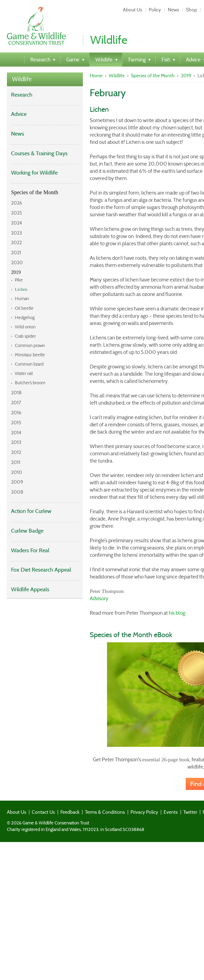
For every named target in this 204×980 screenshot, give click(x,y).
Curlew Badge (27, 531)
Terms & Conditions (105, 812)
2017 (16, 403)
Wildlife (22, 79)
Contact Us (43, 812)
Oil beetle (24, 308)
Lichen (21, 289)
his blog (177, 613)
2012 (16, 452)
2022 (16, 242)
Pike (19, 280)
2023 (17, 233)
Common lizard (29, 364)
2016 (16, 413)
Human (22, 299)
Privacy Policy (144, 812)
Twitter (190, 812)
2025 (17, 213)
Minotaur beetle (30, 355)
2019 (16, 272)
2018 (16, 393)
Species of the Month (35, 192)
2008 (17, 492)
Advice (19, 114)
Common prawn (30, 345)
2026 (17, 203)
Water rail (24, 373)
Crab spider (25, 336)
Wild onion (25, 327)
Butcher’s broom (30, 383)
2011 (16, 462)
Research (22, 95)
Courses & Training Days (39, 153)
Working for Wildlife (34, 173)
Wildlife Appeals (30, 589)
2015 (16, 423)
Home (96, 76)
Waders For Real (30, 550)
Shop (192, 10)
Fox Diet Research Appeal (41, 570)
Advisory (99, 598)
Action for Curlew (31, 511)
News (173, 10)
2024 (17, 223)
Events (171, 812)
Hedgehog (25, 318)
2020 (17, 263)
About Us (133, 10)
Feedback (70, 812)
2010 (17, 472)
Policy (155, 10)
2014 (16, 433)
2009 (17, 482)
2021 (16, 253)
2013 (16, 442)
